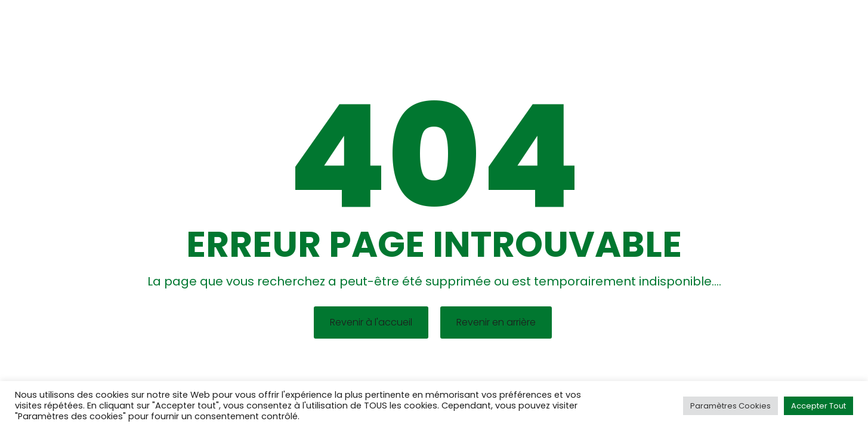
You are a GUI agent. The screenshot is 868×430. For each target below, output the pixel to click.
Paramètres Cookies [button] (730, 406)
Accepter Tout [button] (818, 406)
